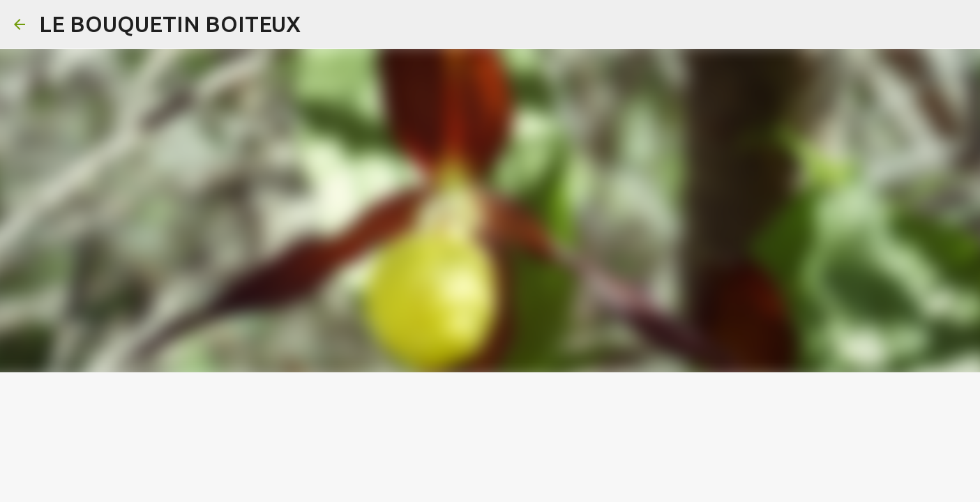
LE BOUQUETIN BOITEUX (170, 24)
